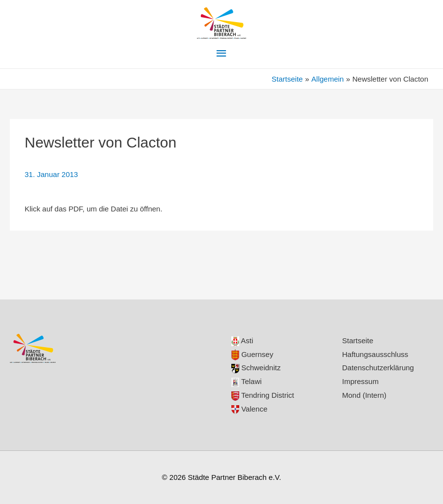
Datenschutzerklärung (378, 368)
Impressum (360, 381)
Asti (242, 341)
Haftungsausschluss (375, 354)
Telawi (247, 381)
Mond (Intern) (364, 395)
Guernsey (252, 354)
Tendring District (263, 395)
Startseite (358, 341)
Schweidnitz (256, 368)
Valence (249, 409)
